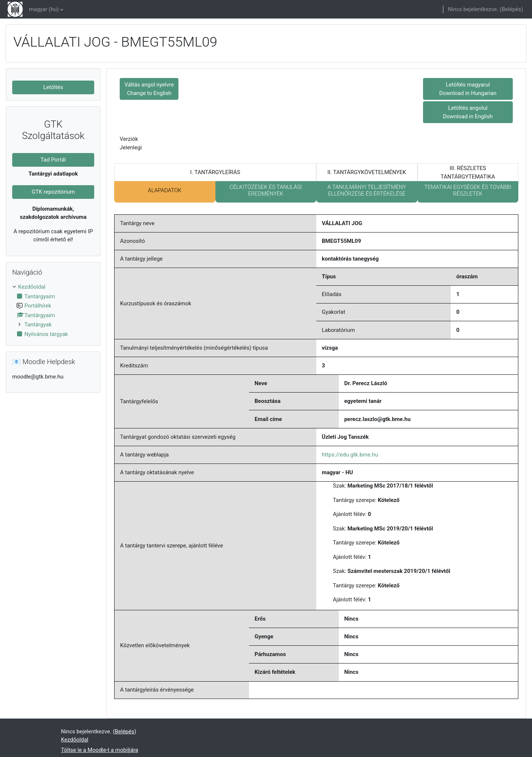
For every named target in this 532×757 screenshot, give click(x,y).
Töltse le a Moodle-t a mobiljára (100, 750)
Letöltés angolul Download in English (468, 112)
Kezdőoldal (32, 287)
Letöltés (53, 87)
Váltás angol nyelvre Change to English (149, 89)
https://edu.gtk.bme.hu (350, 455)
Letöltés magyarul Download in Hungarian (468, 89)
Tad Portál (53, 160)
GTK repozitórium (53, 192)
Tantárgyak (38, 325)
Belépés (511, 9)
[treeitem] (53, 310)
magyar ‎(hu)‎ (44, 9)
